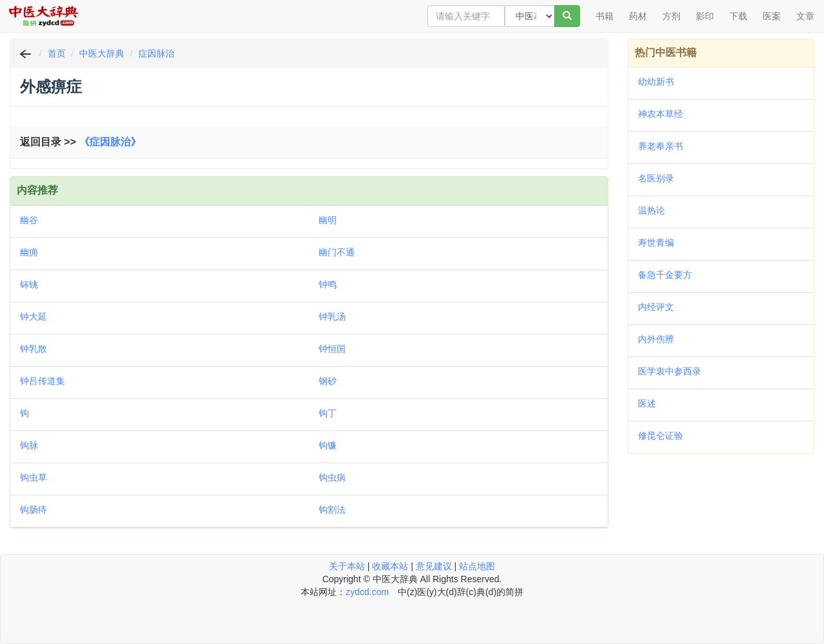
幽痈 (29, 252)
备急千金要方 (665, 275)
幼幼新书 (656, 82)
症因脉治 (156, 53)
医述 (647, 403)
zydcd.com (367, 592)
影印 (705, 16)
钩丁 (328, 413)
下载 (738, 16)
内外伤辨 (656, 339)
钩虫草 (33, 477)
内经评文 (656, 307)
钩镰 (328, 445)
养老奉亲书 (660, 146)
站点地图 (477, 566)
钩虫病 (332, 477)
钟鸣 (328, 284)
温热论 (651, 210)
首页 (57, 53)
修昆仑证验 (660, 436)
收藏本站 (390, 566)
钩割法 (332, 510)
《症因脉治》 (110, 142)
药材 (638, 16)
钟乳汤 (332, 317)
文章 (805, 16)
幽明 (328, 220)
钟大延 (33, 317)
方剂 (671, 16)
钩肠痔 (33, 510)
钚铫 (29, 284)
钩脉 (29, 445)
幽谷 (29, 220)
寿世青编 (656, 243)
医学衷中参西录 (669, 371)
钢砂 (328, 381)
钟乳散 (33, 349)
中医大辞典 (102, 53)
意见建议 (434, 566)
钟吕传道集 (42, 381)
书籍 (604, 16)
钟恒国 (332, 349)
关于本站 (347, 566)
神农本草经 (660, 114)
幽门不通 (337, 252)
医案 (772, 16)
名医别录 (656, 178)
